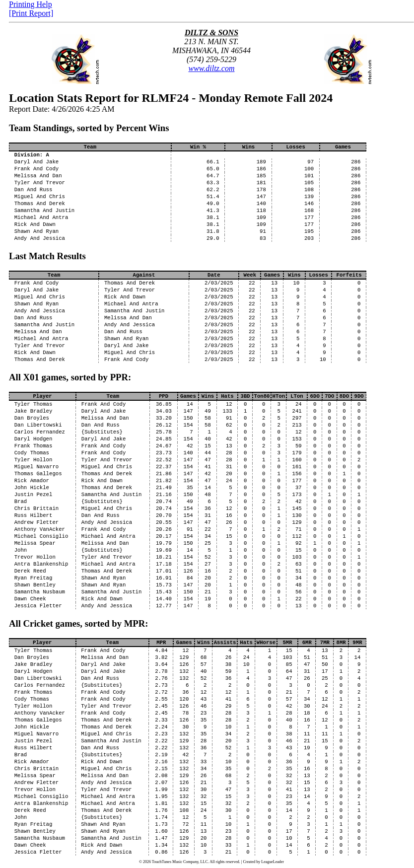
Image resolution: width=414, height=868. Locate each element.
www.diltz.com (211, 68)
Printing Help (31, 4)
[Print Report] (31, 13)
